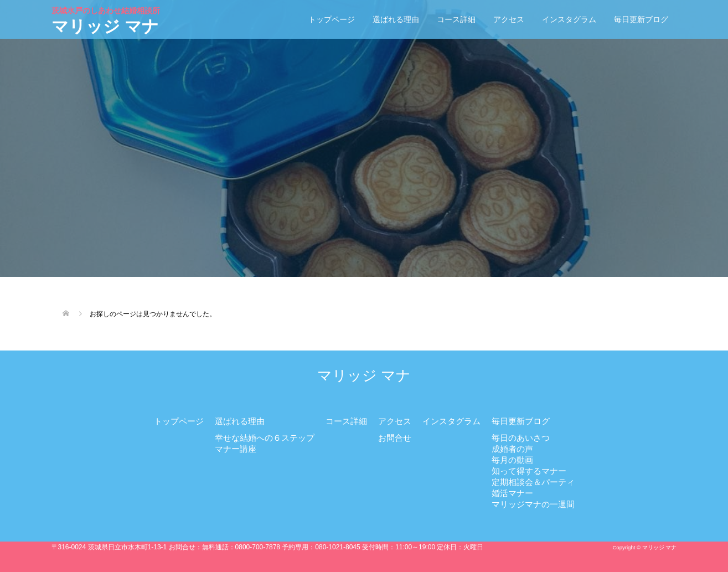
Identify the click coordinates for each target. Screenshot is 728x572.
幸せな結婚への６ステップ (265, 438)
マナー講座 (236, 449)
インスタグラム (569, 19)
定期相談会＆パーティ (533, 482)
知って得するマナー (529, 471)
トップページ (332, 19)
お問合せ (395, 438)
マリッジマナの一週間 (533, 504)
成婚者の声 (512, 449)
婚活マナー (512, 493)
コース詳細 (456, 19)
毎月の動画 (512, 460)
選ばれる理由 (396, 19)
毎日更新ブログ (641, 19)
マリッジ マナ (107, 20)
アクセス (509, 19)
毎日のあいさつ (521, 438)
